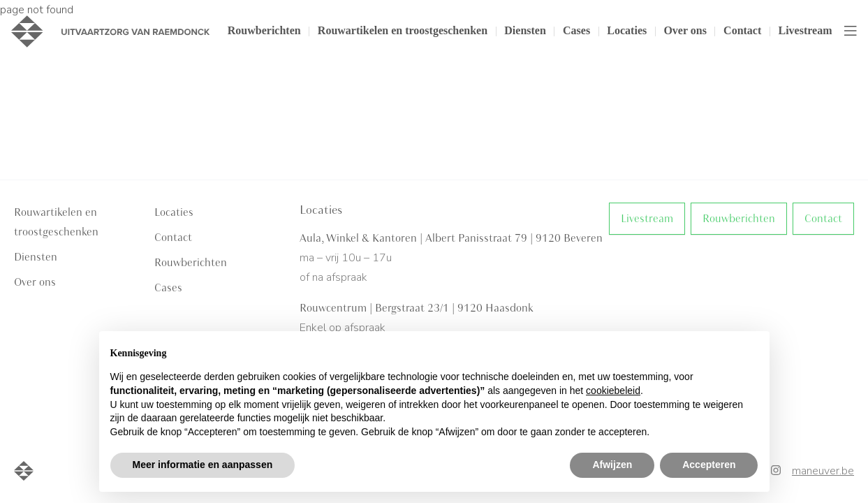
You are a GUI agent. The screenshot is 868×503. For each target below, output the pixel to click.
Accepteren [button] (709, 465)
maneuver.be (823, 471)
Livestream (805, 31)
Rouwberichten (264, 31)
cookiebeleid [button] (613, 391)
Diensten (525, 31)
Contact (742, 31)
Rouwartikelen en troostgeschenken (403, 31)
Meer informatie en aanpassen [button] (203, 465)
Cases (576, 31)
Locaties (627, 31)
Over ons (685, 31)
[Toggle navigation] (851, 31)
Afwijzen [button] (612, 465)
